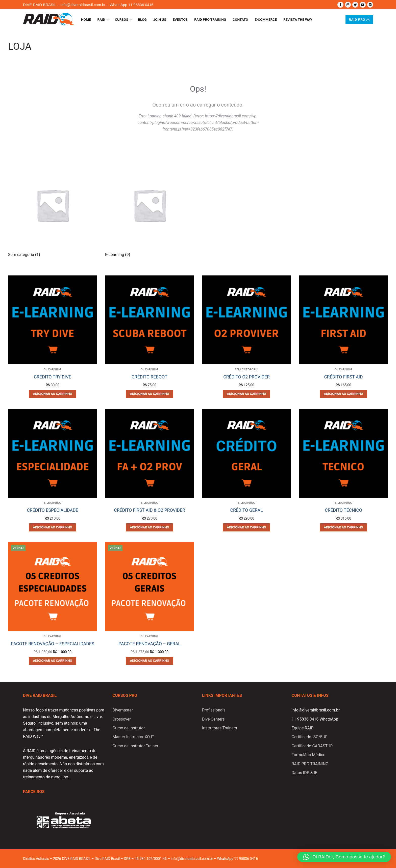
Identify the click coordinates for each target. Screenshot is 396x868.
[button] (344, 857)
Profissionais (214, 710)
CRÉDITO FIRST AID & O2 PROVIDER (149, 510)
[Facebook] (340, 5)
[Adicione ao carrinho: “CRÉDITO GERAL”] (246, 527)
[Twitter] (355, 5)
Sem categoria (246, 369)
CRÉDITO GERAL (247, 510)
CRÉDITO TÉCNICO (343, 510)
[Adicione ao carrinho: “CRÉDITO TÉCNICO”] (343, 527)
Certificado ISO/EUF (310, 737)
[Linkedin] (370, 5)
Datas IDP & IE (305, 773)
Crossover (122, 719)
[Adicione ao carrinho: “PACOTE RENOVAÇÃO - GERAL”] (150, 661)
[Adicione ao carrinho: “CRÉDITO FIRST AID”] (343, 394)
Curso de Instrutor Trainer (135, 746)
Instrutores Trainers (219, 728)
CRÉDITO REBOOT (149, 377)
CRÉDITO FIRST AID (343, 377)
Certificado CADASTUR (312, 746)
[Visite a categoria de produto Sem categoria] (53, 210)
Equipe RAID (303, 728)
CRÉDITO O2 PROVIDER (246, 377)
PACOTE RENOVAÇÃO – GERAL (150, 644)
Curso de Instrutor (129, 728)
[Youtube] (363, 5)
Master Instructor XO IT (133, 737)
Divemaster (123, 710)
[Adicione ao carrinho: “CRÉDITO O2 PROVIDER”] (246, 394)
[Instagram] (348, 5)
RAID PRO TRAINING (310, 764)
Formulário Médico (309, 755)
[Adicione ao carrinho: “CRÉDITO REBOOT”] (150, 394)
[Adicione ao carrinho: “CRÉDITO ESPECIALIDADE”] (53, 527)
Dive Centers (213, 719)
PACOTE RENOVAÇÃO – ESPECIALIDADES (53, 644)
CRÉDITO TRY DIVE (53, 377)
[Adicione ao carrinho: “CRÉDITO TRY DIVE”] (53, 394)
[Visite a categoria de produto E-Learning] (150, 210)
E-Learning (53, 369)
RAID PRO (359, 19)
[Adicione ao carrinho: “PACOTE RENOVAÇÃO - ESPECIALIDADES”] (53, 661)
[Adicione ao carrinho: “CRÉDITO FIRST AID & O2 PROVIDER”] (150, 527)
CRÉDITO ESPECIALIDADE (52, 510)
